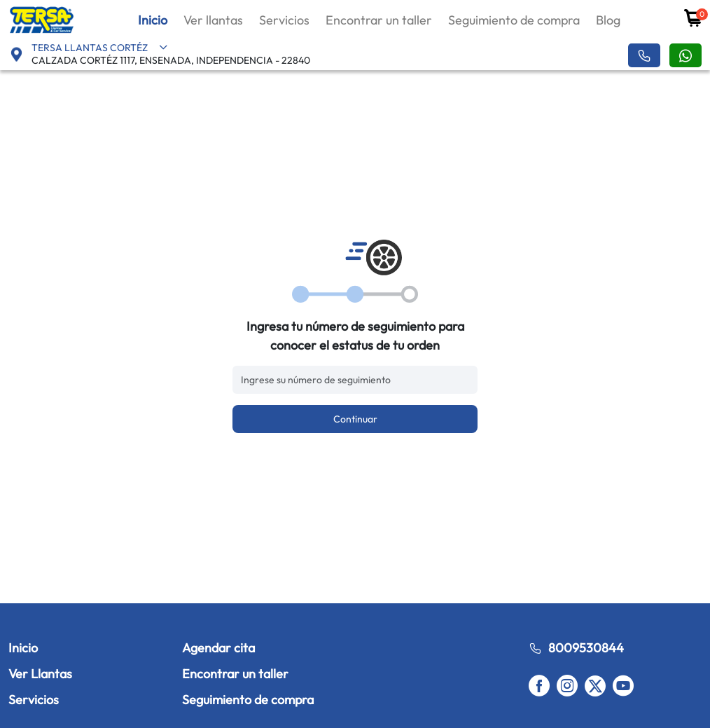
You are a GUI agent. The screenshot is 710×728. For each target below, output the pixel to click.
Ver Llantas (40, 674)
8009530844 (576, 648)
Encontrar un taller (379, 20)
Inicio (153, 20)
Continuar (355, 419)
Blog (608, 20)
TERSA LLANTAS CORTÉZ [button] (100, 48)
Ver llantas (213, 20)
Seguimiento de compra (514, 20)
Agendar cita (218, 648)
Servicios (284, 20)
